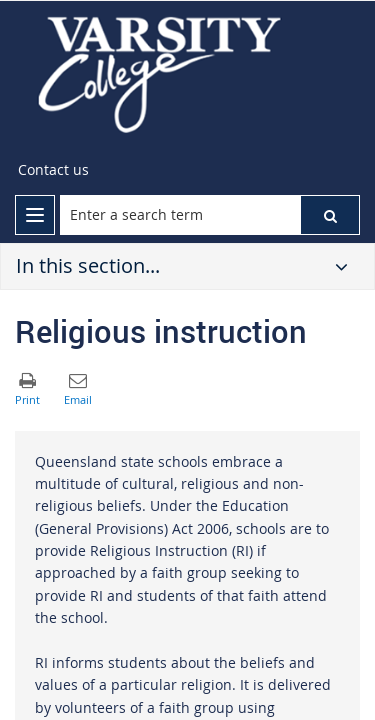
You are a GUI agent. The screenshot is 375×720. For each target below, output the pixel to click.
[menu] (35, 215)
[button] (330, 215)
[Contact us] (53, 170)
